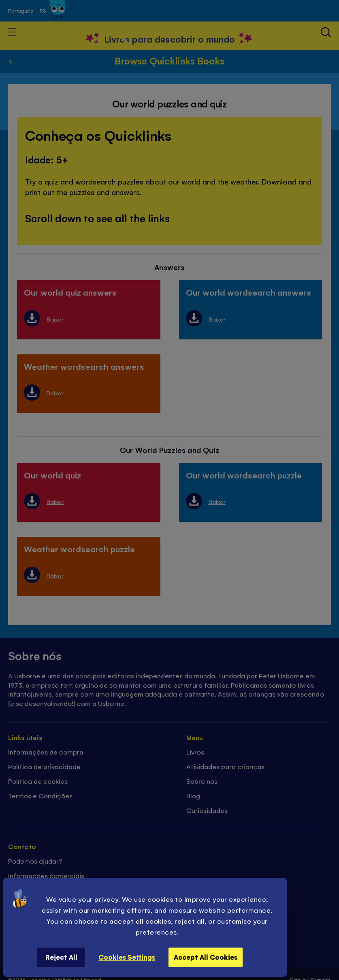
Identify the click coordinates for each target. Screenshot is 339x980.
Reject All (61, 957)
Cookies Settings (127, 957)
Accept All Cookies (206, 957)
